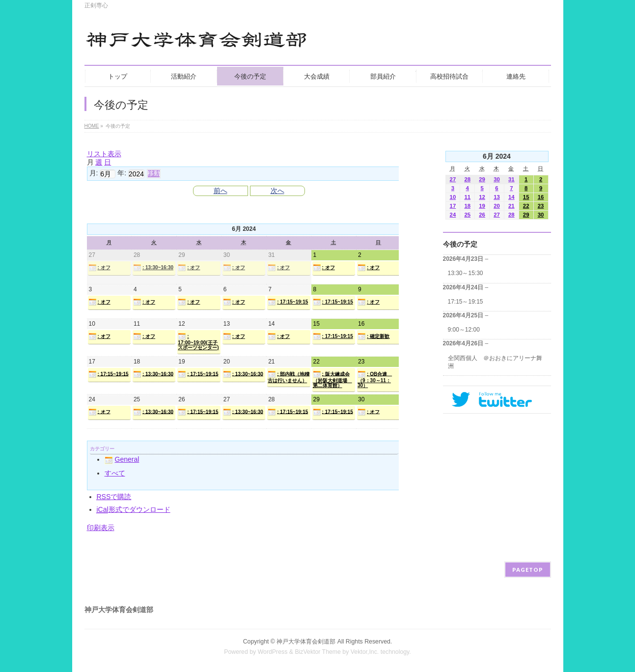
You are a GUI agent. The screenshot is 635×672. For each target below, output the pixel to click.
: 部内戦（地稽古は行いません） (289, 377)
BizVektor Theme (318, 652)
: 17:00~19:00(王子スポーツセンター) (198, 341)
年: (122, 173)
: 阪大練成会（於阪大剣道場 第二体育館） (332, 379)
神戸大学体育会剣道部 (306, 642)
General (122, 459)
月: (94, 173)
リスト (104, 154)
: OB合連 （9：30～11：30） (375, 379)
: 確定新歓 (373, 336)
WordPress (273, 652)
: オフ (99, 268)
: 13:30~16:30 (153, 268)
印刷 (101, 528)
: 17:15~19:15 (288, 302)
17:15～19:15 (466, 302)
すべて (115, 473)
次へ (277, 191)
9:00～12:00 (464, 330)
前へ (221, 191)
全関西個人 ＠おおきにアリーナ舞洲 (495, 362)
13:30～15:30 (466, 273)
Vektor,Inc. (365, 652)
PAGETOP (528, 570)
